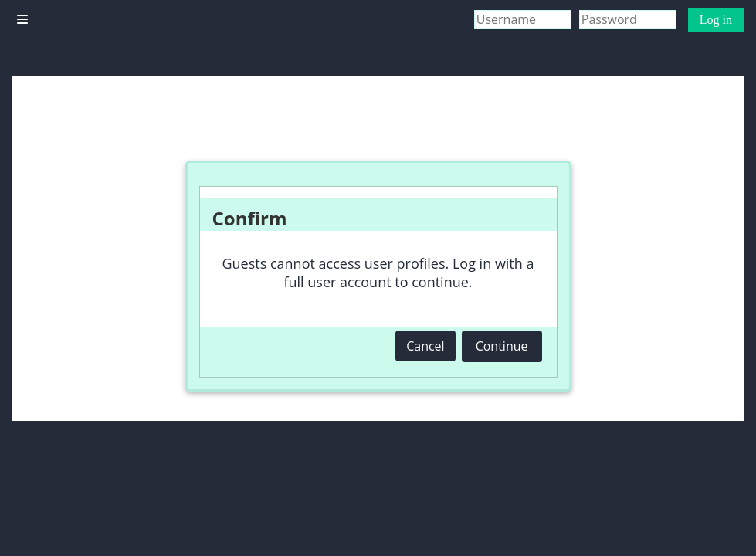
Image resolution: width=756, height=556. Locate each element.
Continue (502, 346)
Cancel (425, 346)
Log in (716, 20)
